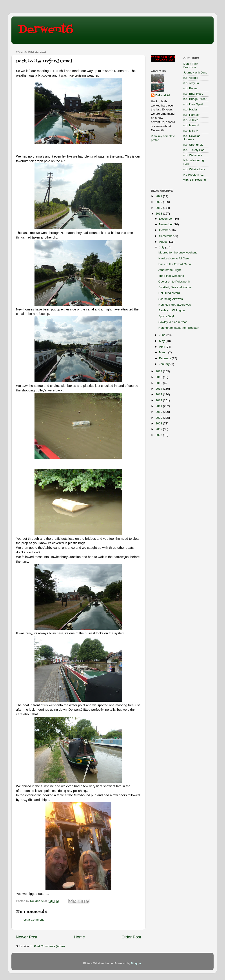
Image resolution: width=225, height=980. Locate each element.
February (165, 358)
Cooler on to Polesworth (174, 282)
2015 (159, 383)
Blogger (136, 963)
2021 (159, 196)
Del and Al (163, 95)
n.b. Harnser (192, 115)
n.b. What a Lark (194, 169)
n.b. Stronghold (194, 145)
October (165, 230)
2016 (159, 377)
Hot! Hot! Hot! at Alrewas (175, 305)
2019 (159, 208)
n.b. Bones (191, 88)
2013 (159, 394)
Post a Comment (33, 920)
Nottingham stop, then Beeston (179, 328)
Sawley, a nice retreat (173, 322)
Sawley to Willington (172, 310)
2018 (159, 214)
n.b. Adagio (191, 78)
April (162, 347)
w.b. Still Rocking (195, 180)
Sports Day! (166, 316)
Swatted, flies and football (175, 287)
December (166, 219)
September (167, 236)
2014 (159, 389)
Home (79, 937)
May (162, 341)
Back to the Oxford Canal (175, 264)
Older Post (131, 937)
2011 (159, 406)
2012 (159, 400)
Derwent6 (46, 30)
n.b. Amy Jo (191, 83)
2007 (159, 429)
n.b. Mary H (191, 125)
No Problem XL (194, 175)
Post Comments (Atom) (49, 946)
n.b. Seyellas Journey (192, 138)
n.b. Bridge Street (195, 99)
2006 (159, 435)
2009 (159, 418)
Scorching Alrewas (171, 299)
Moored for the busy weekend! (178, 252)
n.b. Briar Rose (193, 94)
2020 (159, 202)
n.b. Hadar (190, 109)
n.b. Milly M (191, 131)
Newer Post (27, 937)
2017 (159, 371)
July (162, 247)
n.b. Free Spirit (193, 104)
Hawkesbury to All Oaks (174, 258)
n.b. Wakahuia (193, 155)
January (165, 364)
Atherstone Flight (170, 270)
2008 (159, 423)
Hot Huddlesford (169, 293)
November (166, 224)
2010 (159, 412)
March (164, 352)
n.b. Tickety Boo (194, 150)
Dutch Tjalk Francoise (191, 65)
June (163, 335)
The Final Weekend (171, 276)
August (164, 242)
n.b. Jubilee (191, 120)
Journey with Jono (195, 72)
